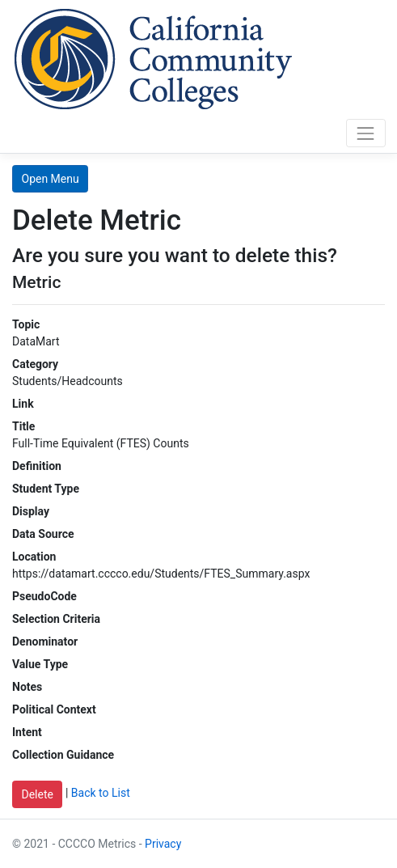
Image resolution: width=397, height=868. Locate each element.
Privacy (163, 844)
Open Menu (51, 179)
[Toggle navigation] (366, 133)
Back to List (101, 794)
